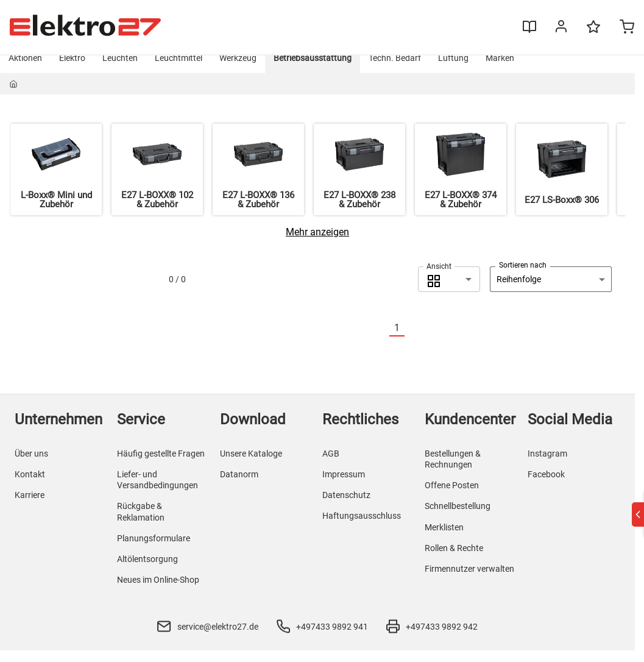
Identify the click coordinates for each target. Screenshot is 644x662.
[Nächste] (412, 340)
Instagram (547, 465)
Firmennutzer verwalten (469, 580)
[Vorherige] (382, 340)
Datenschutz (346, 507)
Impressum (344, 486)
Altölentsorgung (147, 571)
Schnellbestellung (458, 518)
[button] (449, 291)
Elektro (72, 69)
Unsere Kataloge (251, 465)
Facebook (546, 486)
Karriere (30, 507)
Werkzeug (238, 69)
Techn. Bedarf (395, 69)
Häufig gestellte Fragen (161, 465)
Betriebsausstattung (313, 69)
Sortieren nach (523, 277)
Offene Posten (452, 497)
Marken (500, 69)
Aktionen (25, 69)
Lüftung (453, 69)
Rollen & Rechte (454, 560)
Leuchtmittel (179, 69)
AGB (331, 465)
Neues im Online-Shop (158, 591)
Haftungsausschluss (362, 528)
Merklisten (444, 539)
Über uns (31, 465)
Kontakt (30, 486)
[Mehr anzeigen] (317, 244)
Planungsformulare (154, 550)
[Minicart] (618, 28)
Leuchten (120, 69)
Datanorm (239, 486)
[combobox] (449, 291)
